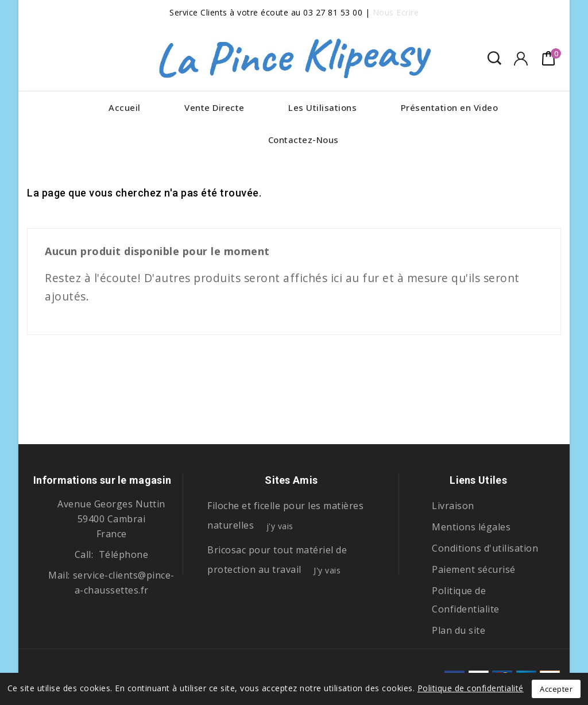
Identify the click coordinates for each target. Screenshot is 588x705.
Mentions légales (471, 527)
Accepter (556, 689)
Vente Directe (214, 107)
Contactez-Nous (303, 140)
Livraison (453, 506)
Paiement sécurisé (474, 569)
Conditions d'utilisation (485, 548)
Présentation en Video (450, 107)
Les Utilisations (322, 107)
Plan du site (459, 630)
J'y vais (327, 570)
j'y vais (280, 526)
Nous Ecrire (396, 12)
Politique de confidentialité (471, 688)
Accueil (125, 107)
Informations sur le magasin (102, 480)
